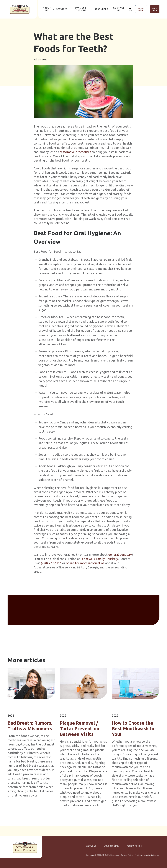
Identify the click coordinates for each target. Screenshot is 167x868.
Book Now (155, 9)
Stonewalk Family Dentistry (99, 559)
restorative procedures (75, 152)
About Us (47, 9)
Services (62, 9)
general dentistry (120, 555)
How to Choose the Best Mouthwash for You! (134, 729)
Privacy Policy (127, 855)
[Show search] (130, 9)
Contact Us (119, 9)
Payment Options (81, 9)
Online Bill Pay (111, 846)
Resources (101, 9)
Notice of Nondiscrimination (147, 855)
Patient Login (141, 9)
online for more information (85, 563)
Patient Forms (134, 846)
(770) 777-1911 (51, 563)
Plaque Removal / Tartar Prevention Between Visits (79, 729)
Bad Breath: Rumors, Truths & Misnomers (30, 726)
